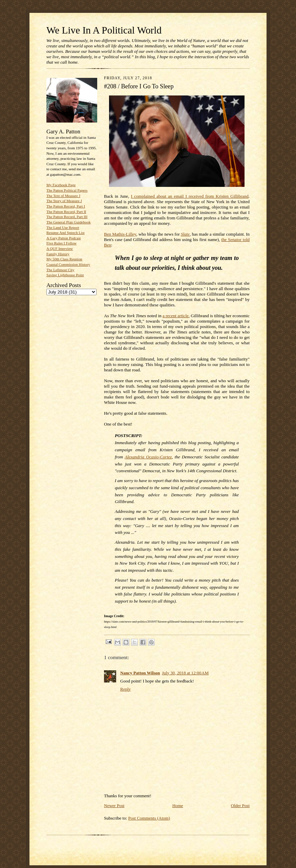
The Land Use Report (63, 227)
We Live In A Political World (104, 30)
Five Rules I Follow (61, 243)
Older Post (240, 806)
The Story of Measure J (64, 201)
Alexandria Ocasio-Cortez (148, 457)
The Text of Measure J (63, 196)
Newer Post (114, 806)
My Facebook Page (61, 185)
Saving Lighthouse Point (65, 275)
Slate (185, 234)
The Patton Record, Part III (67, 217)
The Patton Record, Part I (66, 206)
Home (178, 806)
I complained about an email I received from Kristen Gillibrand (190, 196)
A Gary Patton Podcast (64, 238)
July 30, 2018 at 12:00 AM (185, 673)
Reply (125, 689)
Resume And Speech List (66, 233)
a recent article (176, 316)
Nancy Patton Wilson (140, 673)
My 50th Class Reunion (64, 259)
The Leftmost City (60, 270)
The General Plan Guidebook (69, 222)
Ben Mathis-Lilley (120, 234)
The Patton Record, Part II (66, 212)
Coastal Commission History (68, 264)
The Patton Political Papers (67, 190)
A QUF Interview (60, 248)
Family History (58, 254)
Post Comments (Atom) (149, 818)
